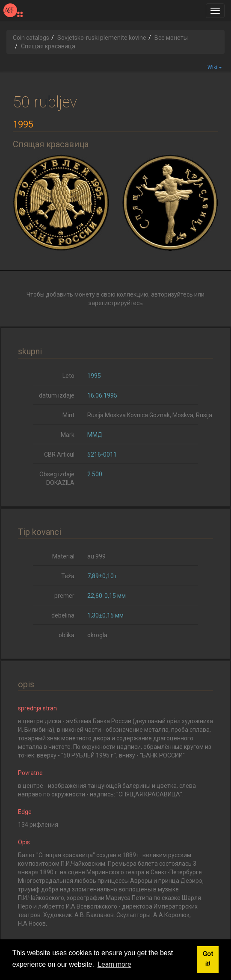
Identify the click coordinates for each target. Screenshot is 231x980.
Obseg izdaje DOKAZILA (57, 478)
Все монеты (171, 38)
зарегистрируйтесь (116, 303)
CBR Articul (59, 454)
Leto (68, 376)
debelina (63, 615)
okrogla (97, 635)
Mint (68, 415)
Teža (68, 576)
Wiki (215, 67)
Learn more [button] (114, 964)
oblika (67, 635)
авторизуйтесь (172, 294)
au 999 (96, 556)
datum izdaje (57, 395)
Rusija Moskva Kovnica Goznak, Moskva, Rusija (150, 415)
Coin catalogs (31, 38)
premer (64, 596)
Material (63, 556)
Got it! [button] (208, 959)
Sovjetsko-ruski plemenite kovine (102, 38)
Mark (68, 435)
